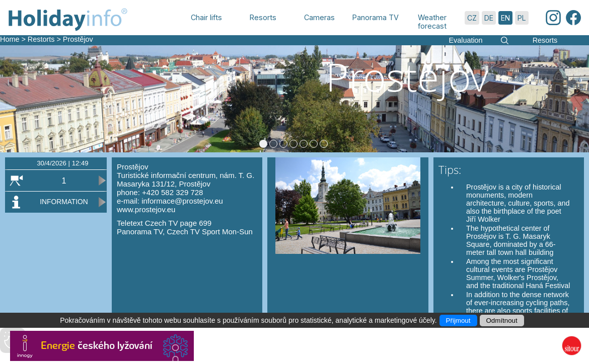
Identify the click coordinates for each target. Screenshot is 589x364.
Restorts (41, 39)
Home (10, 39)
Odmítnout (502, 321)
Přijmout (458, 321)
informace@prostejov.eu (182, 201)
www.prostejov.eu (146, 209)
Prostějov (78, 39)
